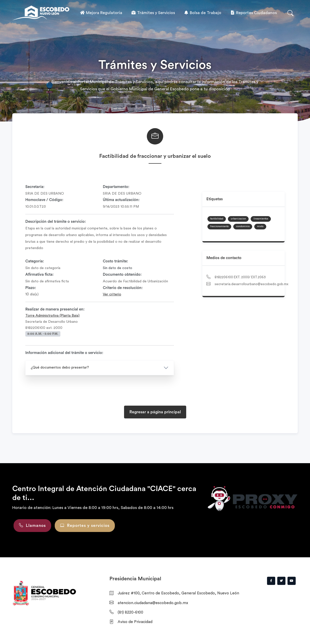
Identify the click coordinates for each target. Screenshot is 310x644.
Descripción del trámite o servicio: (56, 222)
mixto (260, 226)
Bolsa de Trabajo (202, 13)
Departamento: (116, 187)
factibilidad (217, 219)
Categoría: (35, 261)
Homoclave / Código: (44, 200)
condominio (243, 226)
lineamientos (261, 219)
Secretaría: (35, 187)
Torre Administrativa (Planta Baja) (52, 316)
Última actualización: (121, 200)
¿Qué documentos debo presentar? (60, 368)
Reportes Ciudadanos (253, 13)
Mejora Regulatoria (101, 13)
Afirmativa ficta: (40, 275)
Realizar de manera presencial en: (55, 309)
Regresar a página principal (155, 412)
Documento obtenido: (122, 275)
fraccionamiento (219, 226)
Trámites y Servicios (153, 13)
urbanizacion (238, 219)
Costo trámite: (115, 261)
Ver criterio (112, 294)
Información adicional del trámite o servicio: (64, 353)
